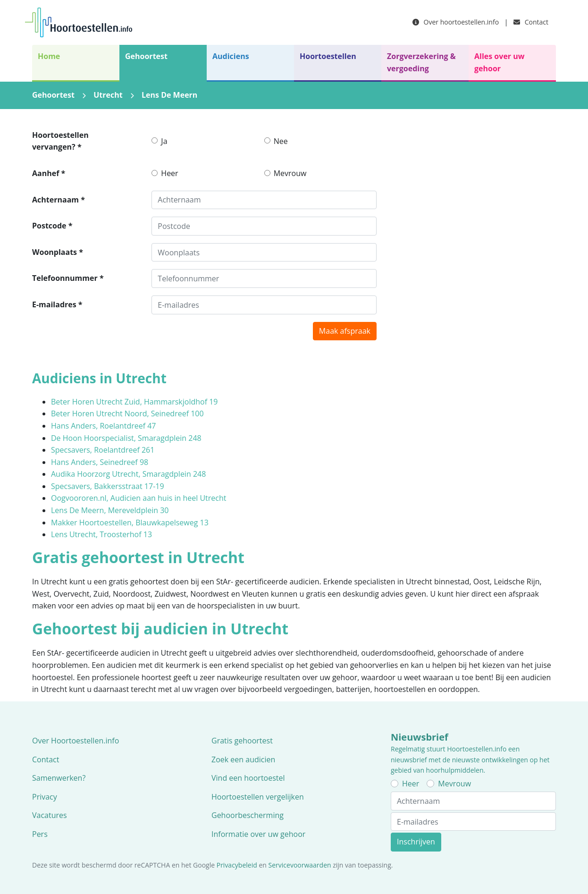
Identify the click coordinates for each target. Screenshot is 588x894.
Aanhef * (49, 173)
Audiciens (231, 56)
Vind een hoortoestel (248, 778)
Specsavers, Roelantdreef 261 (103, 450)
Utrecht (108, 95)
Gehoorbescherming (248, 815)
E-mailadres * (57, 304)
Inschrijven (416, 842)
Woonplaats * (58, 252)
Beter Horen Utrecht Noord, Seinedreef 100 (127, 413)
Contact (531, 22)
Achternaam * (59, 200)
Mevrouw (290, 173)
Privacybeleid (237, 865)
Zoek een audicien (243, 759)
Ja (164, 141)
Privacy (45, 797)
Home (49, 56)
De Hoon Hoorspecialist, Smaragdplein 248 (126, 438)
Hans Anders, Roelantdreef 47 (104, 426)
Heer (169, 173)
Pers (40, 834)
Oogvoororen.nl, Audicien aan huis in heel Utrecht (139, 498)
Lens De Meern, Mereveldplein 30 (110, 510)
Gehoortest (146, 56)
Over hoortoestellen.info (456, 22)
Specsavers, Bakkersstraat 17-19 (108, 486)
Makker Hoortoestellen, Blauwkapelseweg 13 (130, 523)
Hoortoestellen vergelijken (258, 797)
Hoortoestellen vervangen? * (60, 141)
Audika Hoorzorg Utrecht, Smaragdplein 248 (128, 474)
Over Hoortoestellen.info (76, 741)
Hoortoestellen (328, 56)
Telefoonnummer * (68, 278)
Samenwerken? (59, 778)
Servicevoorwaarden (300, 865)
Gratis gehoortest (242, 741)
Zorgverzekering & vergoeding (421, 62)
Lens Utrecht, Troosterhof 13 (101, 534)
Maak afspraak (345, 331)
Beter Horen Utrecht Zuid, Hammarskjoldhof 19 (134, 402)
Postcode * (52, 226)
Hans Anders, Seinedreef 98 (100, 462)
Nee (281, 141)
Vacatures (50, 815)
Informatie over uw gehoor (258, 834)
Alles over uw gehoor (499, 62)
